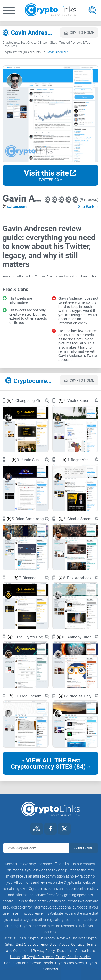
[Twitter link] (64, 829)
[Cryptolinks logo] (50, 10)
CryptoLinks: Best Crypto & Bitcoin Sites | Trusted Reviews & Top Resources (47, 44)
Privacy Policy (44, 950)
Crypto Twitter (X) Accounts (22, 52)
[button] (9, 10)
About (64, 944)
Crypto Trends (42, 963)
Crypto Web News (69, 963)
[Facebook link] (50, 829)
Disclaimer (65, 950)
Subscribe (84, 848)
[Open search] (92, 10)
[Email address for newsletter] (36, 848)
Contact (78, 944)
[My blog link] (37, 829)
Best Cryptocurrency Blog (36, 944)
